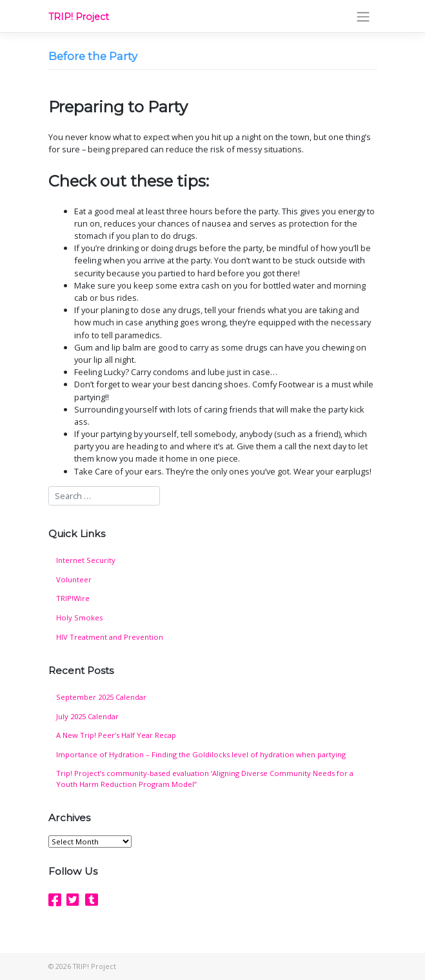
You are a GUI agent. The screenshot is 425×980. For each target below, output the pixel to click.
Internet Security (86, 560)
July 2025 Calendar (87, 716)
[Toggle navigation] (363, 16)
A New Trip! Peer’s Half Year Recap (116, 735)
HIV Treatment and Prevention (110, 637)
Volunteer (74, 579)
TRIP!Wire (73, 598)
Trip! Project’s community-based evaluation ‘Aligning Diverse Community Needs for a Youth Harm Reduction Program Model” (205, 779)
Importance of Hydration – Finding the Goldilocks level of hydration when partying (201, 754)
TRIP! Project (79, 17)
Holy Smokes (79, 618)
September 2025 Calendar (101, 697)
